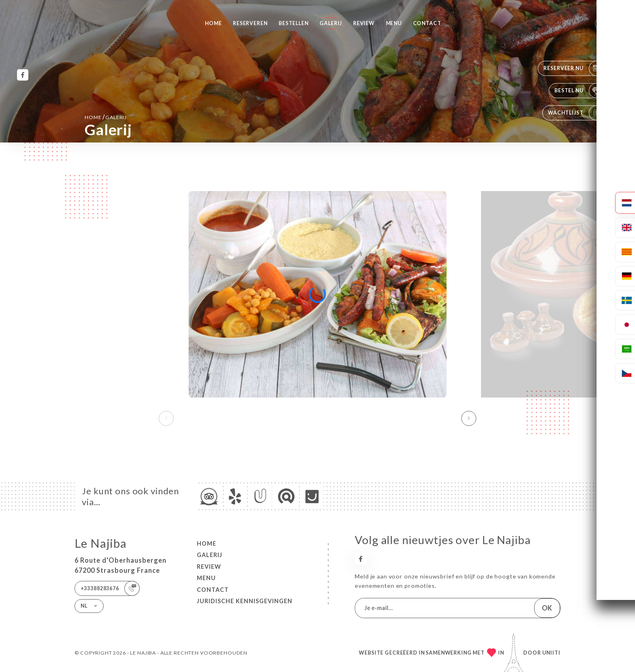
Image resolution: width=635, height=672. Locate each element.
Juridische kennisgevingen (245, 601)
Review (364, 23)
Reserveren (250, 23)
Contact (427, 23)
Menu (394, 23)
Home (213, 23)
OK (547, 608)
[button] (469, 418)
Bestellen (294, 23)
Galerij (331, 23)
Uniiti (551, 653)
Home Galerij (106, 117)
